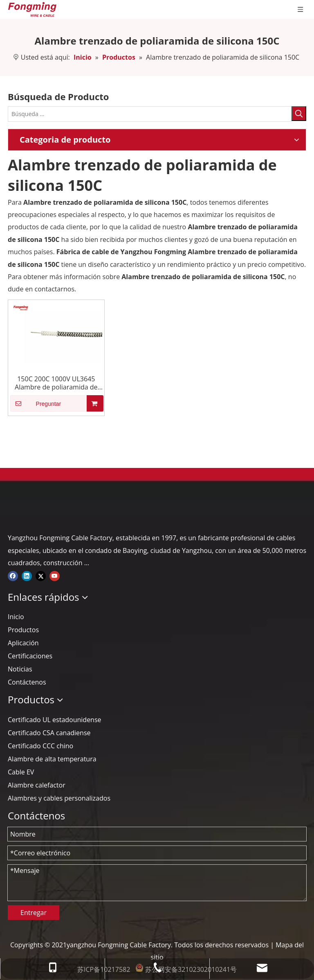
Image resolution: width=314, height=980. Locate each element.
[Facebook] (13, 575)
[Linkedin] (27, 575)
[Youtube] (55, 575)
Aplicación (23, 643)
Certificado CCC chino (40, 746)
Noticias (20, 669)
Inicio (16, 617)
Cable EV (21, 772)
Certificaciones (30, 656)
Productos (23, 630)
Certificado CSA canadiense (49, 733)
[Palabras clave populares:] (299, 114)
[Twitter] (41, 575)
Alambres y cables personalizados (59, 798)
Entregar (34, 913)
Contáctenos (27, 682)
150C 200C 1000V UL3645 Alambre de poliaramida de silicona (56, 383)
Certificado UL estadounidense (55, 720)
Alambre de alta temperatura (52, 759)
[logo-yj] (14, 513)
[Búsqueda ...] (150, 114)
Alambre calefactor (37, 785)
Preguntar (36, 403)
